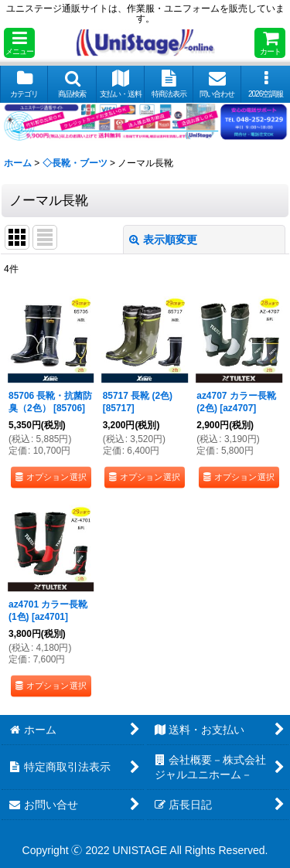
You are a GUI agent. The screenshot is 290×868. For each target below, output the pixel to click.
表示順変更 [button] (163, 240)
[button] (19, 43)
